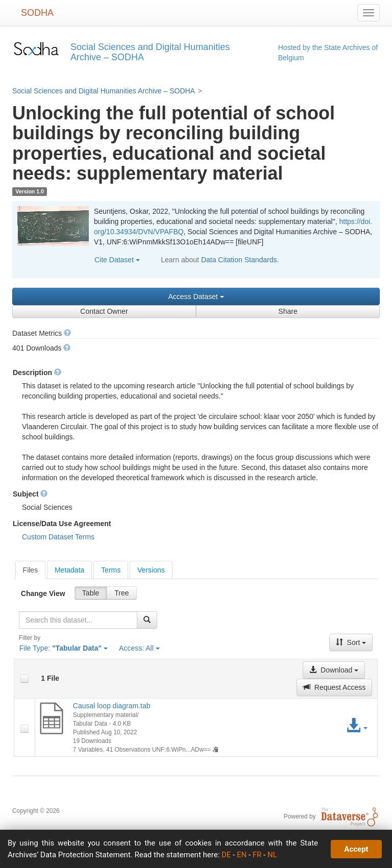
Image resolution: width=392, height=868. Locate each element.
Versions (151, 570)
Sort (351, 642)
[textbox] (78, 620)
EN (242, 855)
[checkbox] (24, 679)
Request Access (334, 687)
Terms (111, 570)
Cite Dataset (117, 260)
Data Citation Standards (239, 260)
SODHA (37, 13)
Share (288, 311)
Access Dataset (196, 296)
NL (272, 855)
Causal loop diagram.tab (112, 706)
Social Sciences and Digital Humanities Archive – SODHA (104, 91)
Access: (139, 648)
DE (226, 855)
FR (257, 855)
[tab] (31, 570)
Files (31, 570)
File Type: (64, 648)
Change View (43, 593)
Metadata (69, 570)
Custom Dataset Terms (58, 537)
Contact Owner (104, 311)
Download (334, 670)
